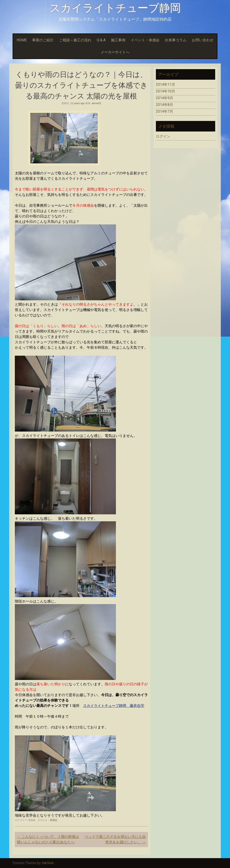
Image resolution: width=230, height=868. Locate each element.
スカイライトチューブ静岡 (115, 8)
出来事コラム (176, 40)
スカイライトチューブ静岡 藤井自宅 (114, 706)
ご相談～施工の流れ (75, 40)
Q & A (101, 40)
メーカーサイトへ (115, 52)
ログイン (163, 136)
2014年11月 (166, 84)
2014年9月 (165, 98)
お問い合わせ (203, 40)
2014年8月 (165, 105)
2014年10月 (166, 91)
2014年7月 (165, 111)
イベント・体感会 (145, 40)
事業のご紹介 (43, 40)
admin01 (96, 103)
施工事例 (118, 40)
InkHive (48, 863)
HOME (22, 40)
